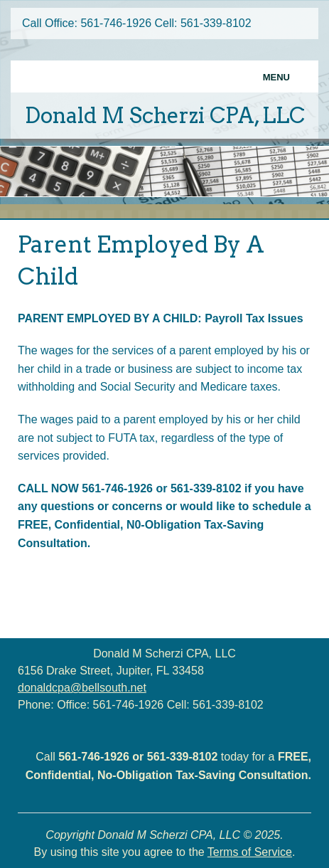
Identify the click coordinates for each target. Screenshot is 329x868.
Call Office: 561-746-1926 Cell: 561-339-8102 (137, 23)
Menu (276, 77)
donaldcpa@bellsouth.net (82, 688)
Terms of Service (250, 852)
